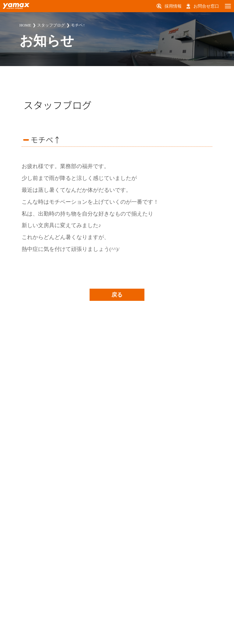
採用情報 (173, 6)
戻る (117, 295)
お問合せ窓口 (206, 6)
